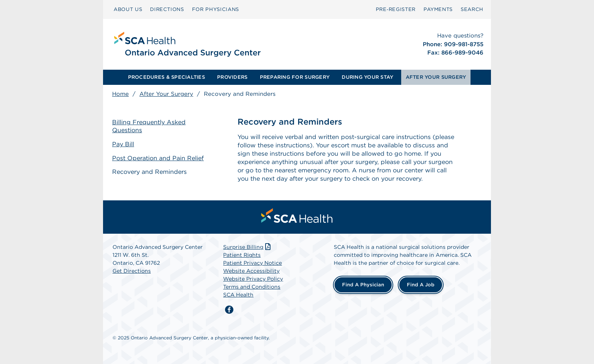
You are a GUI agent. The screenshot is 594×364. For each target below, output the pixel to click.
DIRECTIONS (167, 9)
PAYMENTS (438, 9)
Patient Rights (242, 255)
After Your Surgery (166, 94)
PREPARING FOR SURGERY (295, 77)
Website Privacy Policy (253, 279)
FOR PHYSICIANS (216, 9)
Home (120, 94)
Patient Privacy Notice (252, 263)
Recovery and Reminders (149, 172)
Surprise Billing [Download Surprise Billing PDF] (248, 247)
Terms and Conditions (252, 287)
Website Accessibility (251, 271)
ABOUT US (128, 9)
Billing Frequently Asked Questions (149, 126)
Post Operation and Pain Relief (158, 158)
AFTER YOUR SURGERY (436, 77)
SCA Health (238, 295)
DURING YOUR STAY (367, 77)
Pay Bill (123, 144)
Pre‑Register (396, 9)
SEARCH (472, 9)
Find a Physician (363, 285)
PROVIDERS (232, 77)
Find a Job (421, 285)
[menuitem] (128, 9)
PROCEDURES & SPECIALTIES (166, 77)
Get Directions (132, 271)
